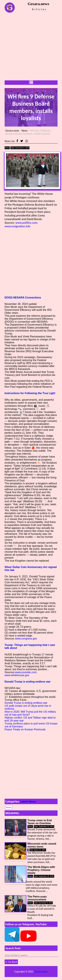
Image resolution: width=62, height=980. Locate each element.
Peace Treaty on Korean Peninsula (25, 729)
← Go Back (11, 962)
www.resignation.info (18, 226)
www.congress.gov (26, 639)
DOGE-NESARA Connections (23, 298)
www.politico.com (26, 223)
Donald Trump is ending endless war (28, 682)
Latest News (28, 801)
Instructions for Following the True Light (30, 393)
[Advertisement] (31, 46)
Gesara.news (12, 131)
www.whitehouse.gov (17, 675)
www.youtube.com (26, 672)
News (25, 131)
